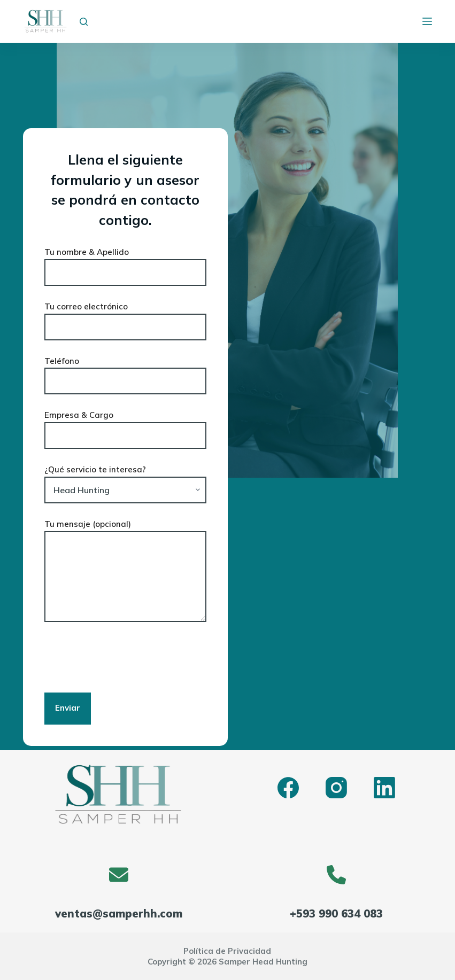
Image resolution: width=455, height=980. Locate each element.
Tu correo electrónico (125, 317)
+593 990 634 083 (336, 913)
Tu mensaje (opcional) (125, 570)
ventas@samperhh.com (119, 913)
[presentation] (126, 657)
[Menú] (427, 21)
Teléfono (125, 371)
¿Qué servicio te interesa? (125, 480)
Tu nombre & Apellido (125, 262)
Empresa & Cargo (125, 425)
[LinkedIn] (384, 788)
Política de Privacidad (227, 951)
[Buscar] (84, 22)
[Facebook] (288, 788)
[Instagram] (336, 788)
